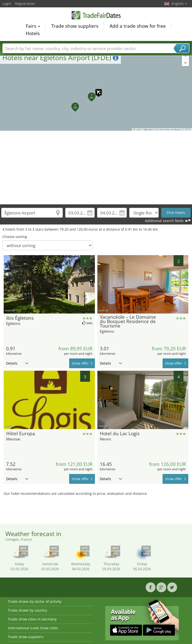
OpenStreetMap (162, 130)
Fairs (33, 26)
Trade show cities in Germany (32, 619)
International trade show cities (33, 628)
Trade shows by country (27, 610)
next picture (92, 284)
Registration (25, 4)
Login (7, 4)
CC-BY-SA (187, 130)
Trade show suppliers (75, 26)
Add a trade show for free (138, 26)
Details (17, 363)
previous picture (6, 284)
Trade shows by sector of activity (35, 601)
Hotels (33, 33)
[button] (96, 90)
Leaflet (138, 130)
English (179, 4)
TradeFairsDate (96, 15)
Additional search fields (164, 221)
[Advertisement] (96, 168)
